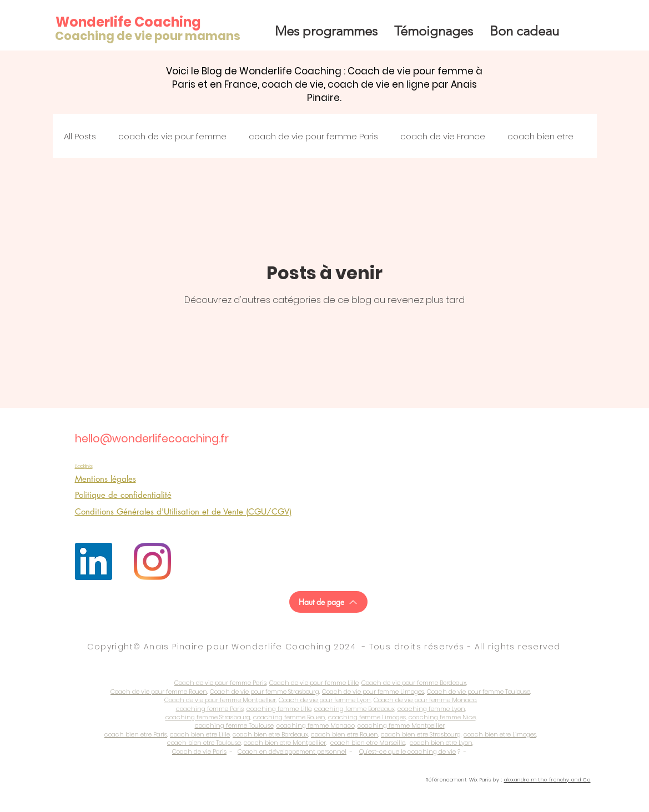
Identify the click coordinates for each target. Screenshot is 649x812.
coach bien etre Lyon (441, 743)
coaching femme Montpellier (401, 725)
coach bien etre (540, 136)
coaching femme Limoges (367, 717)
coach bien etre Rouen (344, 734)
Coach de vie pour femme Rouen (159, 692)
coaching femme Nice (442, 717)
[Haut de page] (328, 602)
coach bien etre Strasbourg (421, 734)
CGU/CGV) (270, 511)
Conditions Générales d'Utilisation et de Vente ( (162, 511)
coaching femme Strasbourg (208, 717)
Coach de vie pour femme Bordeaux (414, 683)
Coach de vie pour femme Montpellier (220, 700)
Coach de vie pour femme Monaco (425, 700)
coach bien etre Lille (200, 734)
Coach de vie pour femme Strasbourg (265, 692)
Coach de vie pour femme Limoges (373, 692)
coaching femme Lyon (431, 709)
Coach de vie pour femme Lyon (325, 700)
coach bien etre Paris (136, 734)
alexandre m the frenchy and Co (547, 780)
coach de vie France (443, 136)
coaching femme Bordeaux (354, 709)
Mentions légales (105, 479)
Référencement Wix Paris (459, 780)
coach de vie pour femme (172, 136)
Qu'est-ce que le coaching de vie (407, 752)
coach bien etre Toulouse (204, 743)
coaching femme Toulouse (234, 725)
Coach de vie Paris (199, 752)
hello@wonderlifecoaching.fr (152, 439)
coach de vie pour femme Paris (313, 136)
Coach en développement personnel (292, 752)
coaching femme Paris (210, 709)
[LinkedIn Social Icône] (94, 561)
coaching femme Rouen (289, 717)
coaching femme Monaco (316, 725)
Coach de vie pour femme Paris (220, 683)
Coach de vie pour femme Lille (314, 683)
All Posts (80, 136)
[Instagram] (152, 561)
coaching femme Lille (279, 709)
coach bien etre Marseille (368, 743)
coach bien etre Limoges (500, 734)
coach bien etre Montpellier (285, 743)
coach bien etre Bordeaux (270, 734)
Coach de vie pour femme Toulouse (479, 692)
